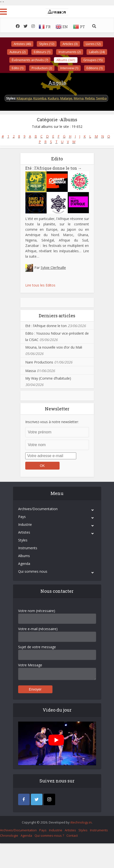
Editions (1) (95, 68)
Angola (57, 83)
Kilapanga (24, 98)
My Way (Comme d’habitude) (48, 378)
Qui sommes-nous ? (49, 835)
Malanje (66, 98)
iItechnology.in (81, 822)
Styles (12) (47, 44)
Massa (31, 370)
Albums (24, 555)
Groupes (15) (93, 60)
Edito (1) (18, 68)
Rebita (90, 98)
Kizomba (40, 98)
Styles (23, 540)
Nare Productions (39, 362)
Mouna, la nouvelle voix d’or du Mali (54, 347)
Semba (101, 98)
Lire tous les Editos (40, 285)
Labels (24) (97, 52)
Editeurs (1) (42, 52)
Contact (72, 835)
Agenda (24, 563)
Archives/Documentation (38, 509)
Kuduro (53, 98)
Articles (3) (70, 44)
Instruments (28, 548)
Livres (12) (93, 44)
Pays (22, 516)
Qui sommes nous (33, 571)
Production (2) (42, 68)
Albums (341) (66, 60)
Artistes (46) (22, 44)
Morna (79, 98)
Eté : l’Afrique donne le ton (50, 168)
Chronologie (9, 835)
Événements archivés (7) (30, 60)
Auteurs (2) (18, 52)
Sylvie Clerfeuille (53, 267)
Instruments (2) (70, 52)
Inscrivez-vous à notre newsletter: (52, 422)
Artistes (24, 532)
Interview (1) (69, 68)
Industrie (25, 524)
